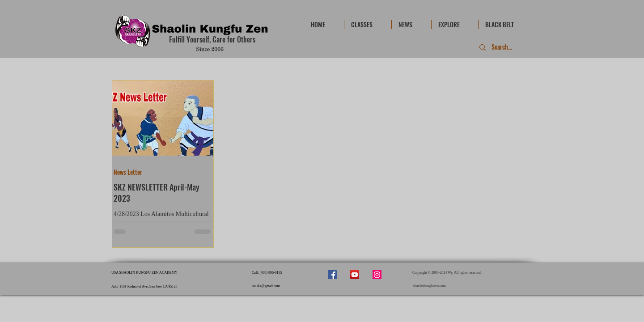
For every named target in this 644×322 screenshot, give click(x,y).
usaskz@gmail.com (266, 286)
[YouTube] (355, 275)
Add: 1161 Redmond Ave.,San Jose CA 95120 (144, 286)
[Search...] (502, 47)
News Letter (128, 172)
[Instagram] (377, 275)
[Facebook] (332, 275)
